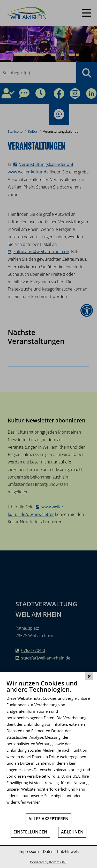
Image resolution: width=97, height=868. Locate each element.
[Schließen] (89, 676)
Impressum (29, 851)
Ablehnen (72, 832)
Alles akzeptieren (48, 819)
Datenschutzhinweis (61, 851)
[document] (48, 746)
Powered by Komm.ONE (49, 862)
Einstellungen (30, 832)
